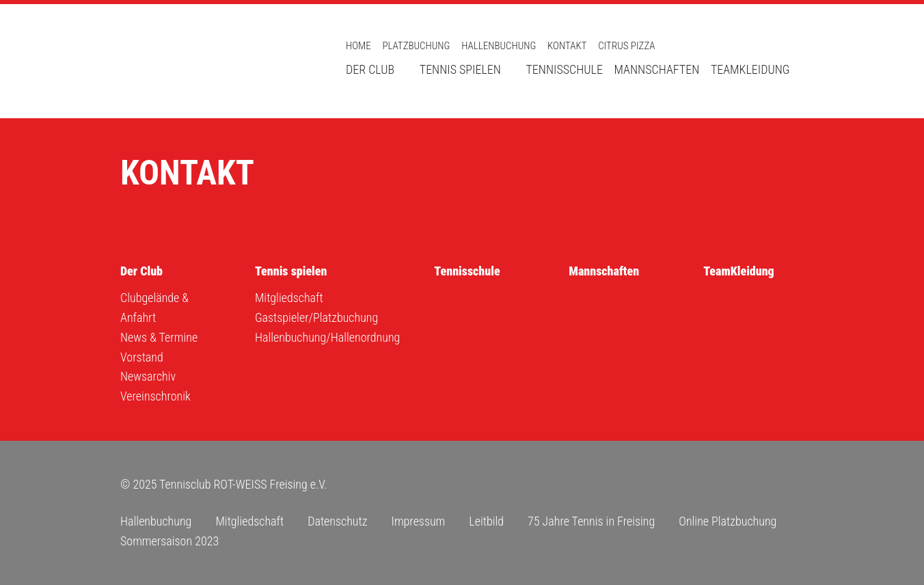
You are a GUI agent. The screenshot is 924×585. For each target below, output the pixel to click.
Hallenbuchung (499, 46)
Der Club (370, 69)
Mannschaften (657, 69)
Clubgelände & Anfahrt (154, 308)
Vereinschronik (155, 396)
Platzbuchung (416, 46)
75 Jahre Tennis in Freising (591, 521)
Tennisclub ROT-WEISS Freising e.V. (216, 61)
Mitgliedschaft (289, 298)
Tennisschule (564, 69)
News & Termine (159, 337)
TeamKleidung (750, 69)
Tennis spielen (460, 69)
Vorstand (142, 357)
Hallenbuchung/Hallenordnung (327, 337)
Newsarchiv (148, 376)
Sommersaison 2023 (169, 541)
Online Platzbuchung (728, 521)
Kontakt (567, 46)
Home (358, 46)
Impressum (418, 521)
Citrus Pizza (626, 46)
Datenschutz (337, 521)
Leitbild (486, 521)
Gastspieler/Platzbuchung (316, 317)
